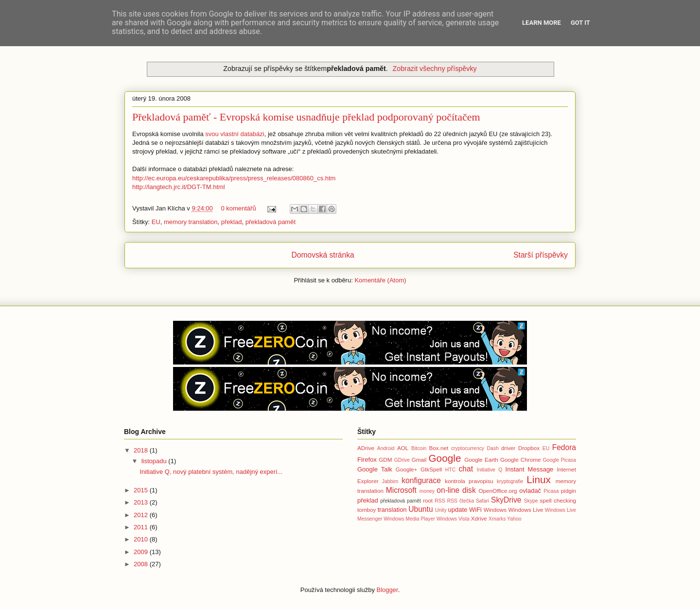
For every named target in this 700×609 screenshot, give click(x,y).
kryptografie (510, 481)
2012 (142, 515)
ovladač (530, 491)
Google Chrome (520, 460)
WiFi (475, 510)
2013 (142, 502)
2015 (142, 490)
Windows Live (525, 510)
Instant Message (530, 469)
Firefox (367, 460)
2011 (142, 527)
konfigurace (421, 480)
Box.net (439, 448)
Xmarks (497, 519)
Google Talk (375, 469)
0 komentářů (238, 208)
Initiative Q (490, 470)
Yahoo (514, 519)
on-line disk (456, 490)
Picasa (551, 491)
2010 (142, 539)
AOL (403, 448)
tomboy (367, 510)
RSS (440, 501)
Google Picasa (560, 460)
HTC (450, 470)
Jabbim (390, 481)
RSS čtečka (461, 501)
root (428, 500)
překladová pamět (271, 222)
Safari (482, 501)
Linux (539, 479)
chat (466, 469)
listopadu (155, 461)
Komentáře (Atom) (380, 280)
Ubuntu (420, 509)
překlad (232, 222)
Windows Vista (453, 519)
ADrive (366, 448)
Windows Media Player (409, 519)
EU (156, 222)
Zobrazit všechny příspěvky (434, 69)
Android (386, 448)
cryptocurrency (468, 448)
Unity (441, 510)
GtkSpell (431, 469)
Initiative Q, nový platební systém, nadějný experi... (211, 472)
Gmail (419, 460)
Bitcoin (419, 448)
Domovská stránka (323, 255)
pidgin (569, 491)
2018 (142, 450)
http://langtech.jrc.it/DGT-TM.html (179, 187)
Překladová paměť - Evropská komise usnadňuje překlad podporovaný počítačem (306, 117)
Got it (580, 23)
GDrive (402, 460)
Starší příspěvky (541, 255)
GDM (385, 460)
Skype (531, 501)
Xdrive (479, 518)
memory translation (191, 222)
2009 (142, 552)
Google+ (407, 469)
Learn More (542, 23)
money (427, 491)
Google (445, 458)
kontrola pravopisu (469, 481)
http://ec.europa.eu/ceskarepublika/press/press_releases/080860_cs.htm (234, 178)
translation (392, 510)
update (458, 510)
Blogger (387, 590)
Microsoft (401, 490)
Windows (495, 510)
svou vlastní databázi (235, 134)
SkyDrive (506, 500)
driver (508, 448)
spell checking (558, 500)
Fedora (564, 447)
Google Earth (481, 460)
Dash (492, 448)
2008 (142, 564)
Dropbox (529, 448)
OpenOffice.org (498, 491)
